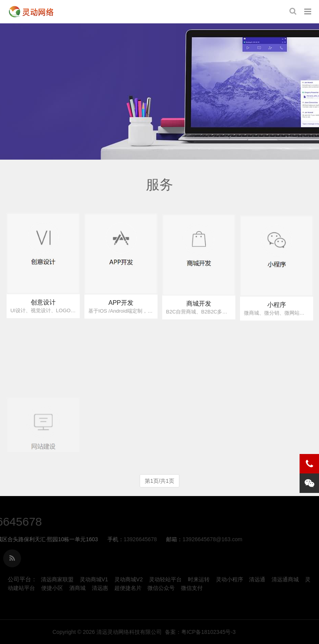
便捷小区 (52, 588)
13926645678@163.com (118, 539)
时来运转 (199, 579)
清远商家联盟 (57, 579)
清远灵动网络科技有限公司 (226, 632)
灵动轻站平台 (165, 579)
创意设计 (43, 308)
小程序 (277, 317)
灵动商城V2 (129, 579)
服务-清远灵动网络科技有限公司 (31, 12)
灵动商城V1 (94, 579)
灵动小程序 (230, 579)
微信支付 (192, 588)
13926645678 (46, 539)
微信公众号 (161, 588)
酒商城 (77, 588)
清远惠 (100, 588)
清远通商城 (285, 579)
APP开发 (121, 310)
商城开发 (199, 313)
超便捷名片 (128, 588)
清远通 (257, 579)
